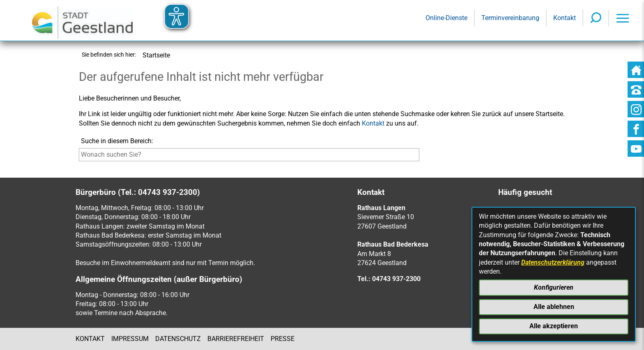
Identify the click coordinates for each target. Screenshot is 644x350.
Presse (283, 339)
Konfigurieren (554, 287)
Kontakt (373, 123)
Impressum (130, 339)
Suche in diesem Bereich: (117, 141)
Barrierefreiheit (236, 339)
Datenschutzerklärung (553, 262)
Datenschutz (178, 339)
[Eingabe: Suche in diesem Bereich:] (249, 155)
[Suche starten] (421, 157)
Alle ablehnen (554, 307)
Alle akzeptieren (554, 326)
